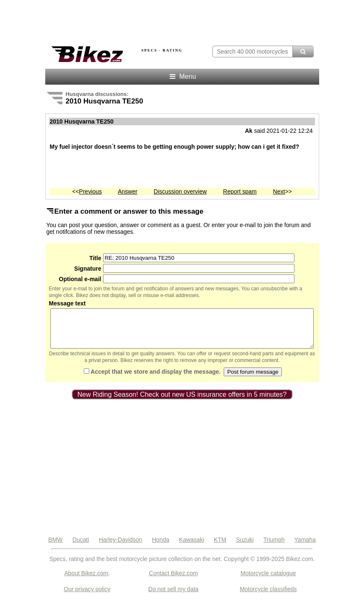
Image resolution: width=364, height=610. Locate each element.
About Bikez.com (86, 581)
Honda (161, 547)
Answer (128, 191)
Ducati (81, 547)
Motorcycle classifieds (268, 597)
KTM (220, 547)
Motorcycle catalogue (268, 581)
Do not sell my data (173, 597)
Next (279, 191)
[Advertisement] (143, 20)
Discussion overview (180, 191)
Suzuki (245, 547)
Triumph (274, 547)
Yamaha (305, 547)
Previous (90, 191)
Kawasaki (191, 547)
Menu (182, 76)
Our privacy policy (87, 597)
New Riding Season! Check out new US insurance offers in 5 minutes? (182, 402)
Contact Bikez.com (174, 581)
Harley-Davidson (120, 547)
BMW (55, 547)
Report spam (240, 191)
